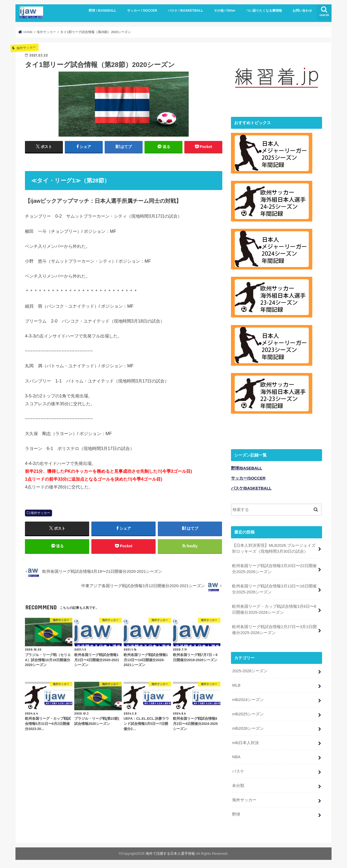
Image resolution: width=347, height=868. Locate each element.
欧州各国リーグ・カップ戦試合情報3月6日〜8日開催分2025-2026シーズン (274, 609)
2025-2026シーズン (250, 670)
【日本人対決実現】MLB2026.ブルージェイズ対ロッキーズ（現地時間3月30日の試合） (274, 547)
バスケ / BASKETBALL (185, 11)
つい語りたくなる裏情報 (264, 11)
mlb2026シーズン (248, 728)
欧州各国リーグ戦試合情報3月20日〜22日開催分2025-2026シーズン (274, 568)
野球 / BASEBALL (102, 11)
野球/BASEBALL (247, 467)
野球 (236, 814)
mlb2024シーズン (248, 699)
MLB (236, 684)
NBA (236, 756)
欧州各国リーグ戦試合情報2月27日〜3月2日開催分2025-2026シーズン (274, 629)
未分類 (238, 785)
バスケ (238, 770)
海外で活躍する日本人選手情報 (170, 853)
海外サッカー (40, 513)
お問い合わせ (302, 11)
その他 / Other (225, 11)
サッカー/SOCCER (248, 477)
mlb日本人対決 (245, 742)
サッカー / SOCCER (142, 11)
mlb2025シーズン (248, 713)
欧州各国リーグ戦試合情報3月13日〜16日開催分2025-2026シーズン (274, 588)
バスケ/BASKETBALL (251, 487)
